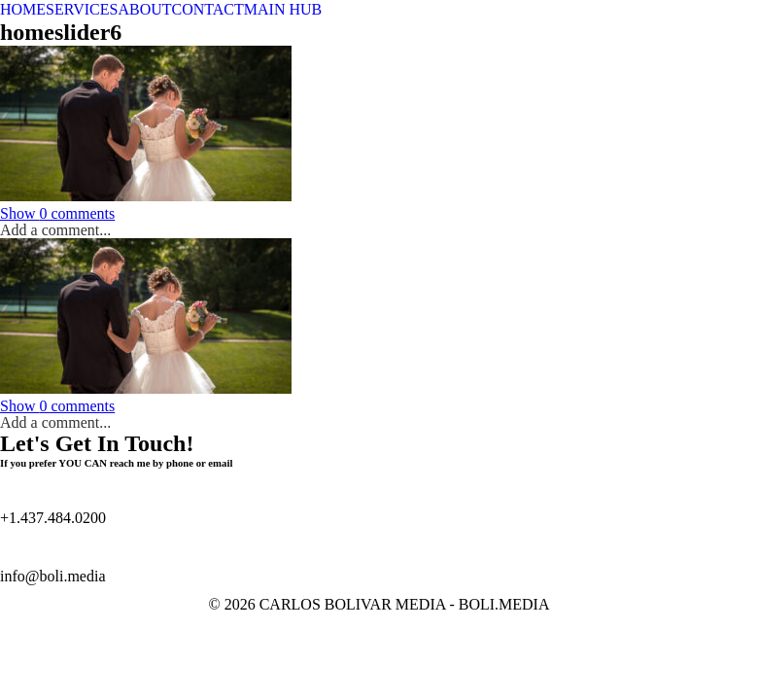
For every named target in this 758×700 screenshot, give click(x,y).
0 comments (57, 213)
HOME (23, 9)
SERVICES (82, 9)
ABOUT (144, 9)
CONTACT (208, 9)
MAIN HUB (283, 9)
